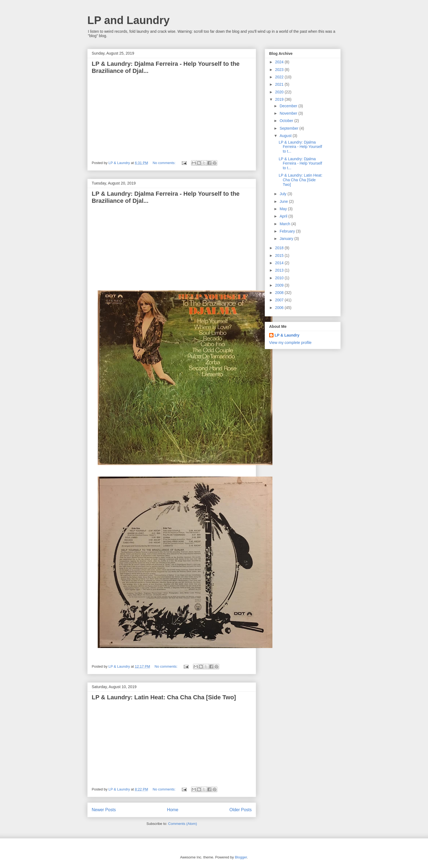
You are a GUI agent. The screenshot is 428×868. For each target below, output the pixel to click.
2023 (280, 70)
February (288, 231)
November (289, 113)
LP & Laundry (287, 335)
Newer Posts (104, 810)
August (286, 136)
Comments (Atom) (182, 824)
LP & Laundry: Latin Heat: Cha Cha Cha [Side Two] (164, 697)
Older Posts (241, 810)
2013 (280, 270)
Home (173, 810)
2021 (280, 84)
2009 (280, 285)
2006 (280, 308)
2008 (280, 293)
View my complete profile (290, 343)
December (289, 106)
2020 (280, 92)
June (284, 201)
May (284, 209)
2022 (280, 77)
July (283, 194)
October (287, 121)
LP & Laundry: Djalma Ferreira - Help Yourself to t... (300, 147)
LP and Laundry (129, 20)
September (289, 128)
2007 (280, 300)
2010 (280, 278)
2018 (280, 248)
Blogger (241, 857)
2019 (280, 99)
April (284, 216)
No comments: (164, 163)
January (287, 239)
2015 (280, 255)
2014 (280, 263)
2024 (280, 62)
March (285, 224)
